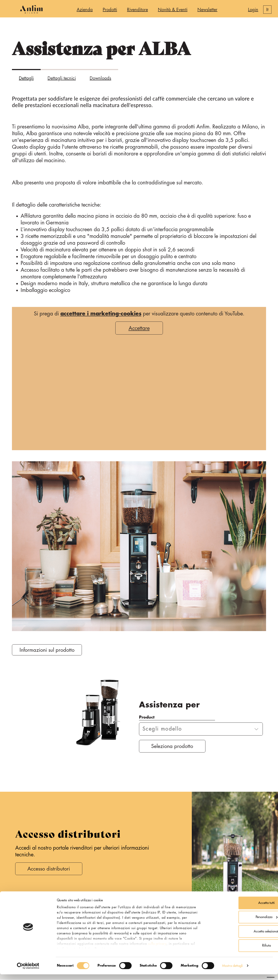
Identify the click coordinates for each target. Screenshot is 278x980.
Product (147, 717)
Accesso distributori (50, 870)
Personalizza (242, 923)
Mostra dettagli (233, 971)
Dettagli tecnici (62, 78)
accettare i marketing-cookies (101, 314)
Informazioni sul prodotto (48, 650)
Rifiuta (242, 951)
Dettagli (26, 78)
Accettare (139, 328)
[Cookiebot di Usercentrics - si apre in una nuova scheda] (28, 972)
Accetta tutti (242, 908)
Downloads (100, 78)
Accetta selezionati (242, 937)
